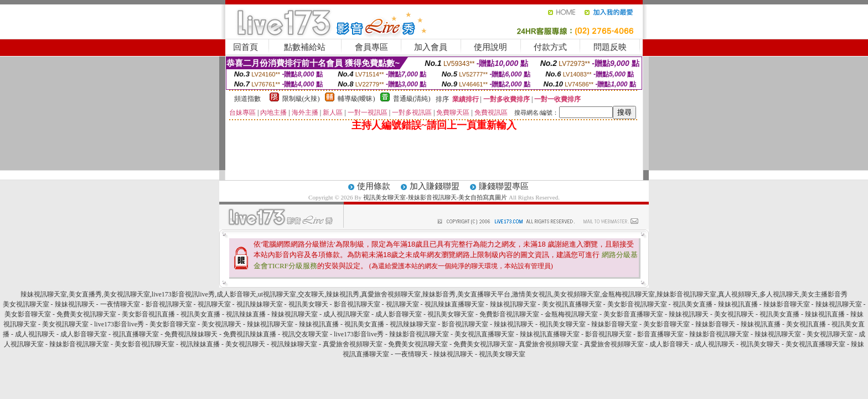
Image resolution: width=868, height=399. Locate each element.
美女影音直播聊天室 (633, 314)
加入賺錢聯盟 (435, 186)
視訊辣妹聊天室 (260, 304)
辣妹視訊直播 (738, 304)
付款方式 (550, 47)
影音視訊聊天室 (169, 304)
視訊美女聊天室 (451, 314)
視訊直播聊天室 (136, 334)
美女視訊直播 (806, 324)
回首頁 (246, 47)
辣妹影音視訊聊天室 (419, 334)
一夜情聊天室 (120, 304)
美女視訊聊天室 (26, 304)
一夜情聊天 (411, 354)
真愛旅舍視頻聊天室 (353, 344)
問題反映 (610, 47)
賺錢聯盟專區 (504, 186)
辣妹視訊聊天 (75, 304)
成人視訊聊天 (35, 334)
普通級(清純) (412, 99)
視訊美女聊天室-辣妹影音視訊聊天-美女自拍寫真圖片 (435, 197)
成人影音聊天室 (399, 314)
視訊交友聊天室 (305, 334)
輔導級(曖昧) (356, 99)
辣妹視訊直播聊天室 (550, 334)
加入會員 (431, 47)
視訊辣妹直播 (246, 314)
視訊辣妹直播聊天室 (454, 304)
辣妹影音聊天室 (787, 304)
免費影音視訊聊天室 (509, 314)
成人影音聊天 (669, 344)
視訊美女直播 (693, 304)
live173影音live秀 (119, 324)
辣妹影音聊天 (715, 324)
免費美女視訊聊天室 (86, 314)
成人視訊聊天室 (347, 314)
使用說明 (490, 47)
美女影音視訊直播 (148, 314)
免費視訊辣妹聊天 (191, 334)
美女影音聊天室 (28, 314)
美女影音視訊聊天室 (637, 304)
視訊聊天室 (214, 304)
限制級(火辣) (301, 99)
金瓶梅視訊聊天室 (571, 314)
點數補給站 (305, 47)
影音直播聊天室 (660, 334)
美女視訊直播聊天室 (572, 304)
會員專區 (371, 47)
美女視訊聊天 (734, 314)
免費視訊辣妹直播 (250, 334)
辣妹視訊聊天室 (513, 304)
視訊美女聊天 (308, 304)
